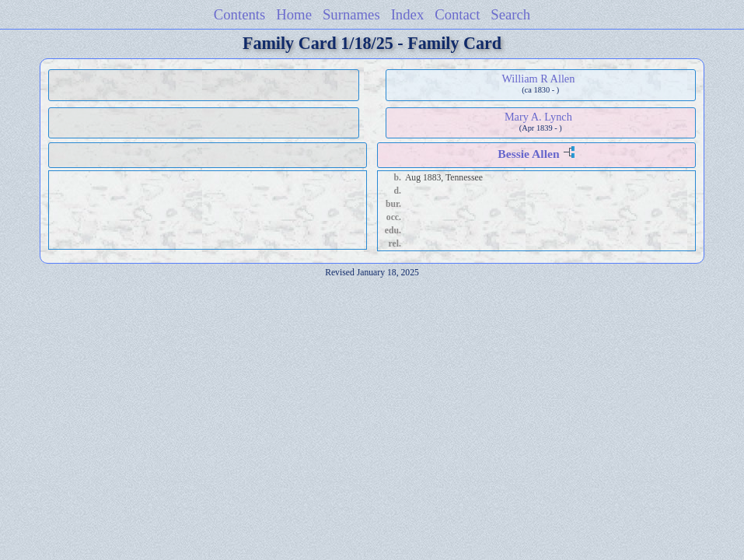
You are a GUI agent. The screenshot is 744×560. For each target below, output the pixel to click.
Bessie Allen (528, 154)
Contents (240, 14)
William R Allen (538, 79)
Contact (457, 14)
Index (408, 14)
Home (294, 14)
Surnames (351, 14)
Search (510, 14)
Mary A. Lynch (538, 117)
